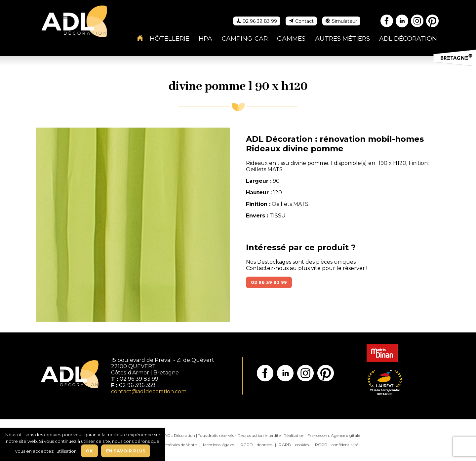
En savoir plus (126, 451)
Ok (89, 451)
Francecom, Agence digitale (334, 435)
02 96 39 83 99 (269, 282)
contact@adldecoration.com (149, 391)
